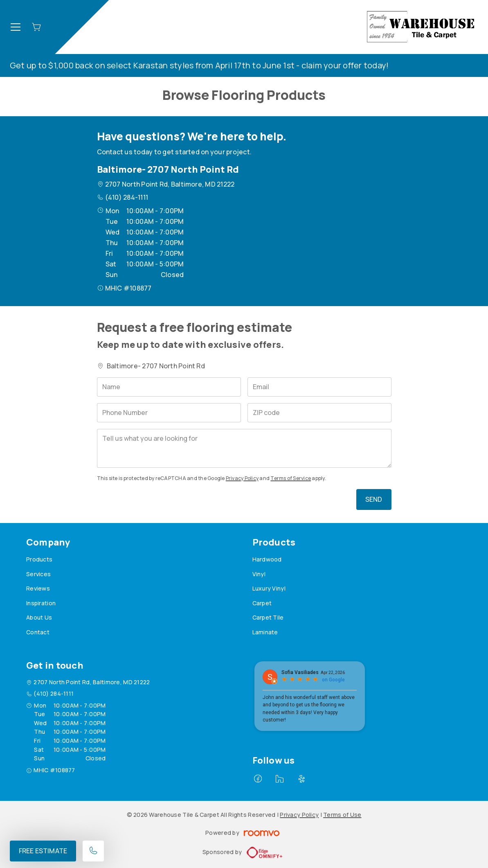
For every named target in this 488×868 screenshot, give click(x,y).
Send (374, 499)
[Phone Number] (169, 413)
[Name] (169, 387)
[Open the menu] (16, 27)
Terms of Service (291, 478)
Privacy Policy (242, 478)
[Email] (319, 387)
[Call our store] (93, 851)
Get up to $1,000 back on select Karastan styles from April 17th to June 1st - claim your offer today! (199, 65)
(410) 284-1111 (127, 197)
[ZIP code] (319, 413)
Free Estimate (43, 851)
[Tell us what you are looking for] (244, 448)
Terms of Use (342, 815)
